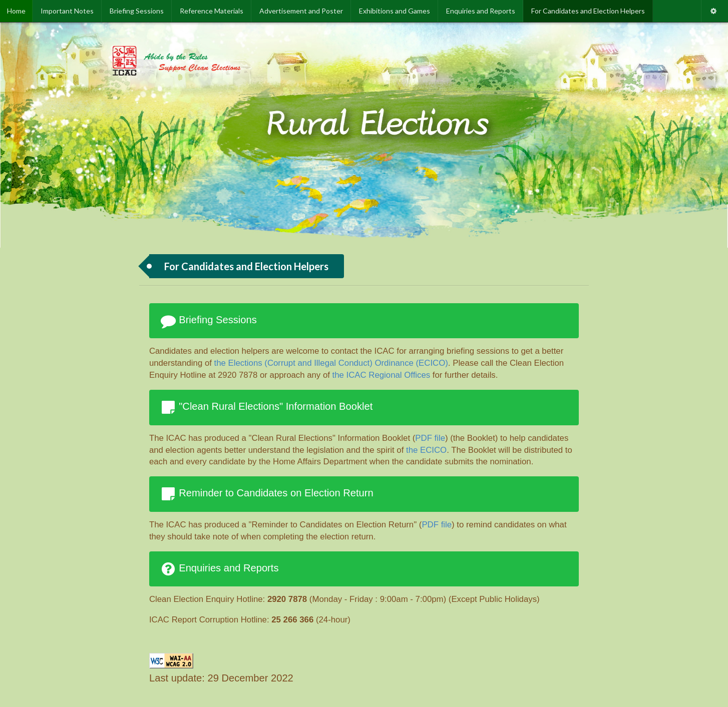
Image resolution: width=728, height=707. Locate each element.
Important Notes (67, 11)
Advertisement (301, 11)
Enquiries (481, 11)
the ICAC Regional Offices (382, 375)
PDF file (430, 438)
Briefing (137, 11)
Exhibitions (395, 11)
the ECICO (426, 450)
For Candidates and (588, 11)
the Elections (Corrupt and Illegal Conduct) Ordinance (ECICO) (331, 363)
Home (16, 11)
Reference (212, 11)
